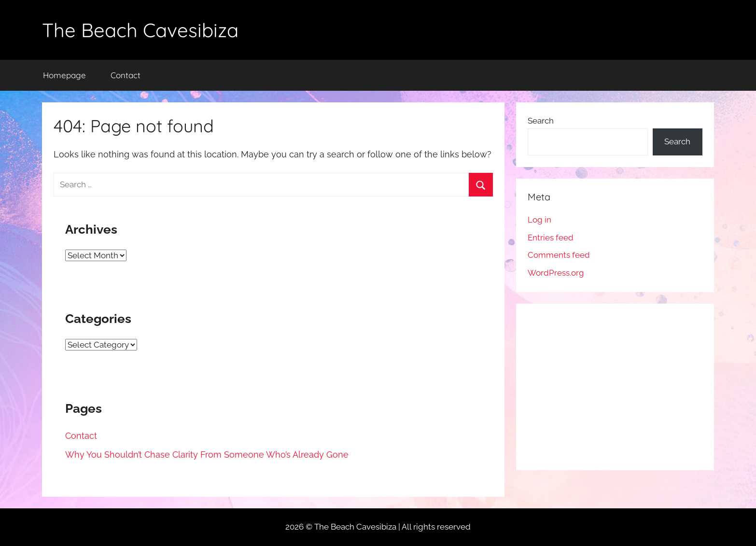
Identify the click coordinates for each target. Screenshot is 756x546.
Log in (539, 220)
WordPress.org (556, 273)
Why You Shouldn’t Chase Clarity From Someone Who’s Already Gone (207, 455)
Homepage (64, 75)
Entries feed (551, 238)
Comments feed (559, 255)
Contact (126, 75)
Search (541, 121)
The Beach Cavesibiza (140, 30)
